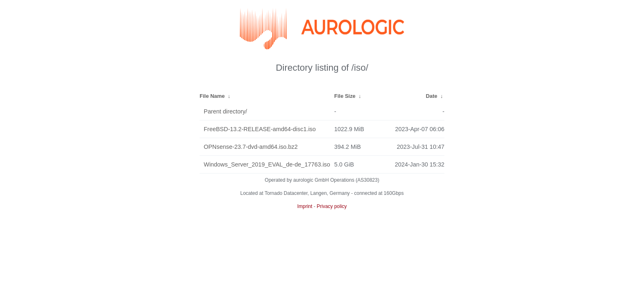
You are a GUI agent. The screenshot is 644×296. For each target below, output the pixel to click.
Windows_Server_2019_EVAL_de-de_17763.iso (267, 164)
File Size (345, 96)
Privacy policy (332, 206)
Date (432, 96)
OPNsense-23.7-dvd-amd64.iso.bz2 (251, 147)
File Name (212, 96)
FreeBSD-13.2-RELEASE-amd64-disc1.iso (260, 129)
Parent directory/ (225, 111)
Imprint (305, 206)
